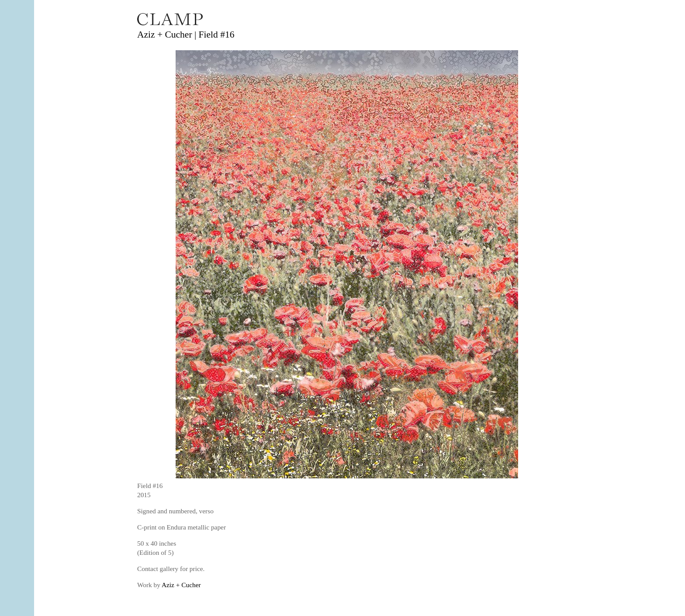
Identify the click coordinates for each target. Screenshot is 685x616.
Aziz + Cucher (181, 585)
